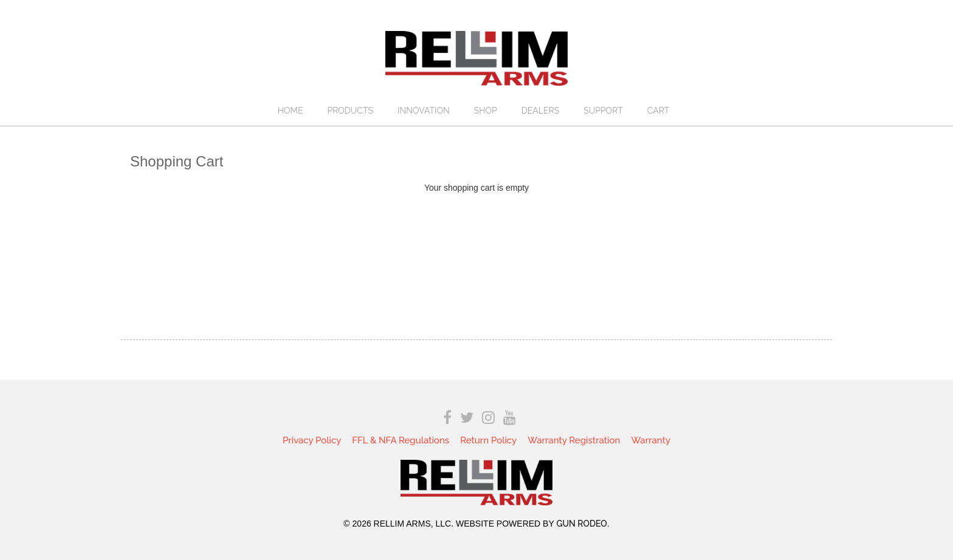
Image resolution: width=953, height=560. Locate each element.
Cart (659, 111)
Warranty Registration (574, 440)
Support (603, 111)
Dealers (540, 111)
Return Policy (488, 440)
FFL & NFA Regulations (401, 440)
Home (291, 111)
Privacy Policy (312, 440)
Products (350, 111)
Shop (486, 111)
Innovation (424, 111)
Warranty (651, 440)
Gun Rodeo (581, 524)
